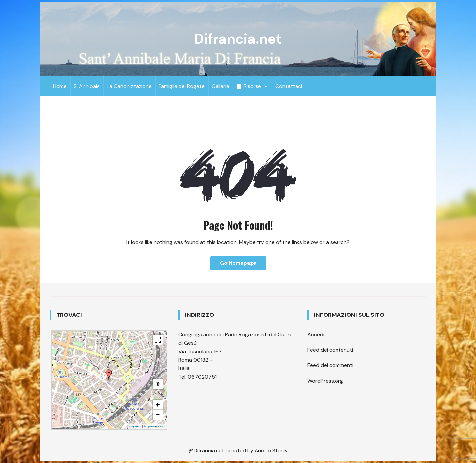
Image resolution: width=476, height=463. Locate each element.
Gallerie (220, 86)
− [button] (158, 415)
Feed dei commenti (330, 365)
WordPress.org (325, 381)
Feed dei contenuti (330, 350)
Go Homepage (238, 263)
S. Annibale (87, 86)
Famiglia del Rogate (182, 86)
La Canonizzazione (129, 86)
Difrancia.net (238, 39)
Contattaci (289, 86)
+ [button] (158, 405)
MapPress (135, 426)
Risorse (256, 86)
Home (60, 86)
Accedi (316, 335)
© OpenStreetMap (154, 426)
